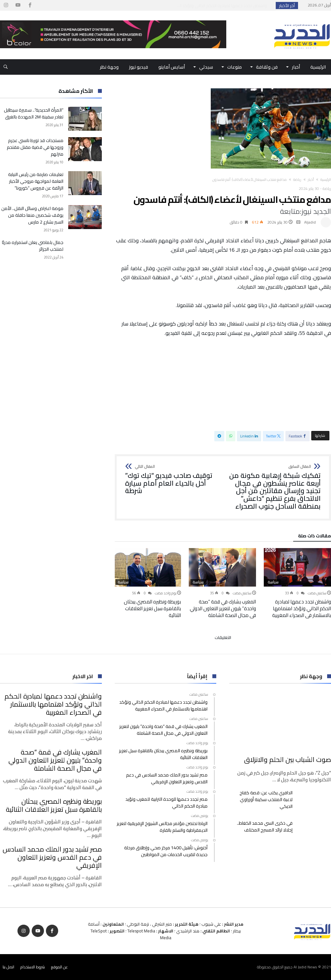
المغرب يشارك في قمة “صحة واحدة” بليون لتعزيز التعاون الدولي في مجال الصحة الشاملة (223, 608)
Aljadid (310, 222)
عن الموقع (59, 967)
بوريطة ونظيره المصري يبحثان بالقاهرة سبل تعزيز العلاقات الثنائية (152, 608)
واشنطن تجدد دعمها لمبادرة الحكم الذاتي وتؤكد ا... (224, 6)
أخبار (311, 180)
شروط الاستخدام (33, 967)
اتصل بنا (8, 967)
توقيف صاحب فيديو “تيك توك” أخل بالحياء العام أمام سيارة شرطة (172, 480)
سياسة (273, 582)
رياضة (297, 180)
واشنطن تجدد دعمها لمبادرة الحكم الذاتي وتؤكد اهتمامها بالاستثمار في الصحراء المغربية (302, 608)
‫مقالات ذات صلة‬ (315, 537)
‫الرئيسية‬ (326, 180)
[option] (297, 583)
